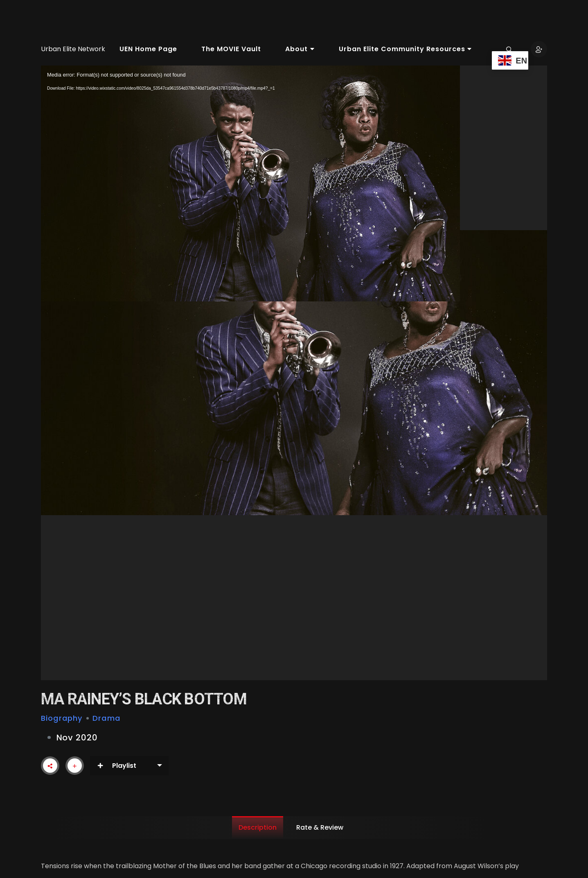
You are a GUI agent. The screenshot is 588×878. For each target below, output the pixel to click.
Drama (106, 718)
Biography (62, 718)
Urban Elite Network (73, 49)
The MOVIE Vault (231, 49)
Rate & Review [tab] (320, 827)
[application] (294, 373)
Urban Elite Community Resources (405, 49)
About (300, 49)
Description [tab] (258, 827)
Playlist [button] (117, 766)
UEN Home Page (148, 49)
